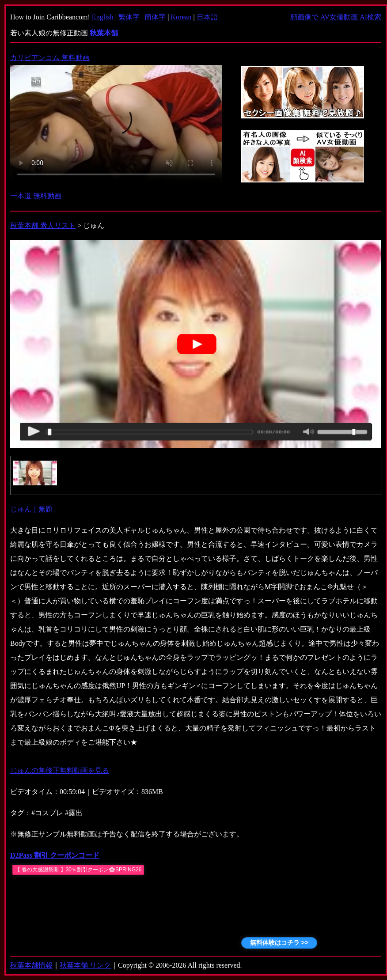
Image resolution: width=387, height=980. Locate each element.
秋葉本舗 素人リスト (43, 225)
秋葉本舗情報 (31, 965)
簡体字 (155, 17)
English (103, 17)
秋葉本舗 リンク (85, 965)
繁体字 (129, 17)
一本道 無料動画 (36, 196)
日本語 (207, 17)
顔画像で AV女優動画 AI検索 (336, 17)
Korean (181, 17)
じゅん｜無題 (31, 509)
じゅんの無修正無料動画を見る (60, 770)
